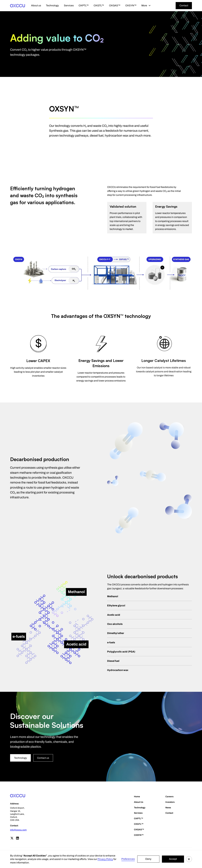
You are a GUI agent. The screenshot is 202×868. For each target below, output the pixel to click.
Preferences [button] (128, 859)
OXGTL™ (99, 5)
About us (36, 5)
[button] (189, 859)
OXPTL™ (84, 5)
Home (137, 797)
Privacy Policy (105, 859)
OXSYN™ (131, 5)
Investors (170, 802)
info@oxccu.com (18, 830)
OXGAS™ (115, 5)
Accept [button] (173, 859)
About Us (139, 802)
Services (69, 5)
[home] (18, 6)
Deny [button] (148, 859)
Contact (184, 5)
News (168, 808)
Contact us (43, 758)
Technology (52, 5)
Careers (169, 797)
